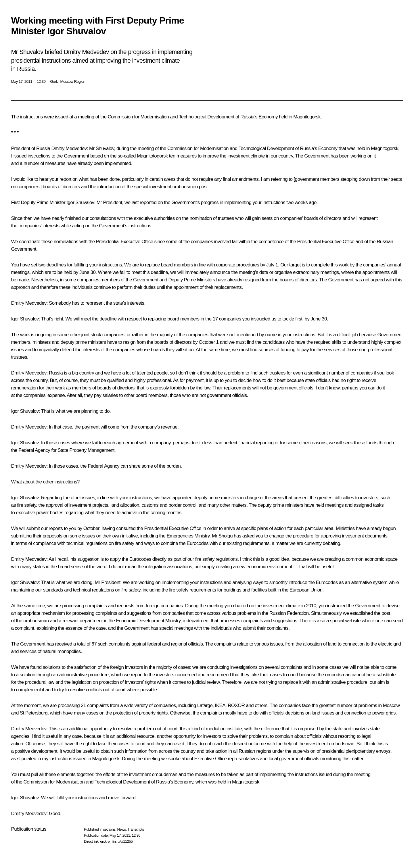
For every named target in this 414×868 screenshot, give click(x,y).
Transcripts (136, 829)
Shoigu (226, 536)
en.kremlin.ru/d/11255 (116, 841)
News (121, 829)
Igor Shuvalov (80, 202)
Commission (180, 148)
